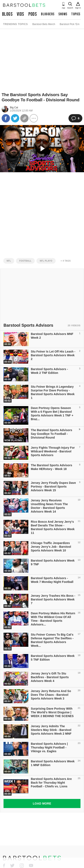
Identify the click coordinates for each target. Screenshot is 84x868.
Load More (42, 803)
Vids (20, 14)
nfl (9, 261)
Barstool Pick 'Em (69, 24)
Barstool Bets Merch (44, 24)
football (25, 261)
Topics (76, 14)
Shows (63, 14)
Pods (33, 14)
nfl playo (46, 261)
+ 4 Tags (66, 261)
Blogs (7, 14)
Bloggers (48, 14)
